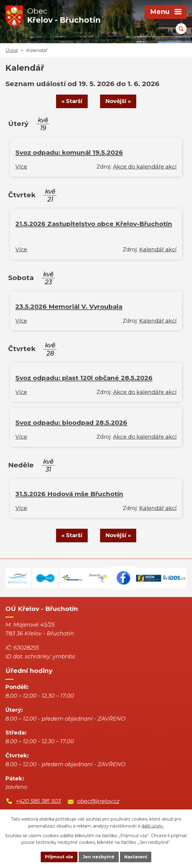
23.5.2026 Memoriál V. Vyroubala (69, 307)
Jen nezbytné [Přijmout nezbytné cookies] (99, 857)
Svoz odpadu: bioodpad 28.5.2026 (71, 423)
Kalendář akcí (158, 250)
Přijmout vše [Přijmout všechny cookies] (59, 857)
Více (21, 167)
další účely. (153, 826)
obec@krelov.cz (98, 801)
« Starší (72, 101)
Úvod (11, 50)
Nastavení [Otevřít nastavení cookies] (136, 857)
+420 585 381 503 (38, 801)
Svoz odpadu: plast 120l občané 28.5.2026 (84, 378)
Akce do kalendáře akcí (145, 167)
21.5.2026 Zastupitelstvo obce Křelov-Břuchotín (94, 224)
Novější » (118, 101)
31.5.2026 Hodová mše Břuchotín (69, 494)
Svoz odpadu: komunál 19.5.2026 (69, 152)
